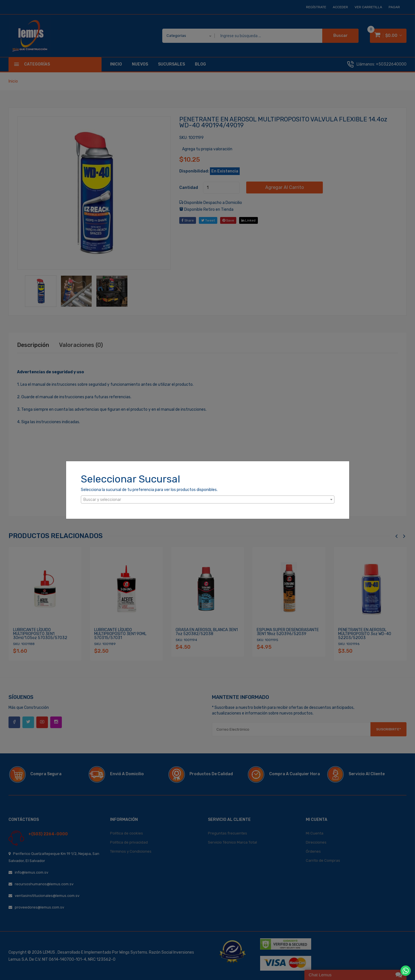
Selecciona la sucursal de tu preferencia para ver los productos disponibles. (149, 490)
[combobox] (208, 500)
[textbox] (208, 500)
